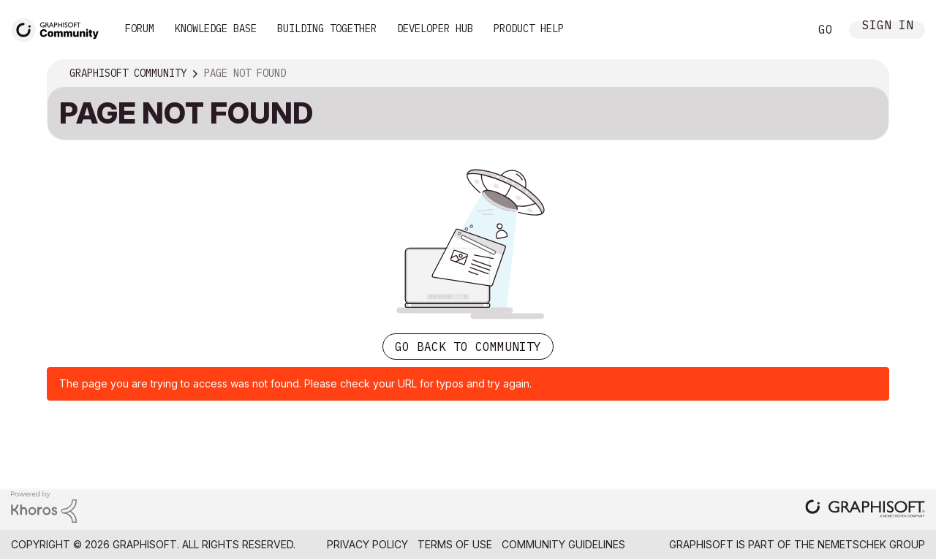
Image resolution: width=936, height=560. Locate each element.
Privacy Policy (367, 544)
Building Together (327, 29)
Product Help (529, 29)
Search (782, 30)
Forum (140, 29)
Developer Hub (435, 29)
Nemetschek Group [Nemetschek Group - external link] (871, 544)
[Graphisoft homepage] (865, 510)
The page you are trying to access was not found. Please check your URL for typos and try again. (295, 383)
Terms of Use (455, 544)
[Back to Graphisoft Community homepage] (60, 28)
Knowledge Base (216, 29)
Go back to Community (468, 347)
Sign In (888, 27)
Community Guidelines (563, 544)
